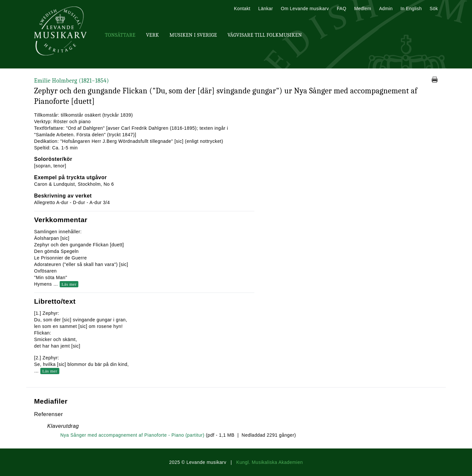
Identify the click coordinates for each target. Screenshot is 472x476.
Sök (434, 9)
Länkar (266, 9)
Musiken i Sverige (193, 35)
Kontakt (242, 9)
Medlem (363, 9)
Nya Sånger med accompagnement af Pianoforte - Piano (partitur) (132, 435)
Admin (386, 9)
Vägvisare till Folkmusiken (265, 35)
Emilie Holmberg (71, 81)
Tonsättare (120, 35)
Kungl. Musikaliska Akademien (270, 462)
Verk (152, 35)
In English (411, 9)
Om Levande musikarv (305, 9)
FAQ (341, 9)
